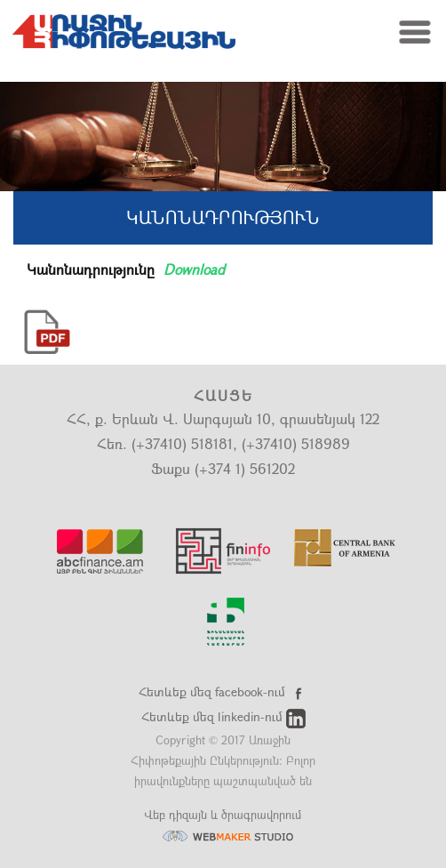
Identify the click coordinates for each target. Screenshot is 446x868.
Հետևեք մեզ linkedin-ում (223, 716)
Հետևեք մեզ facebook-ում (223, 691)
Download (194, 269)
